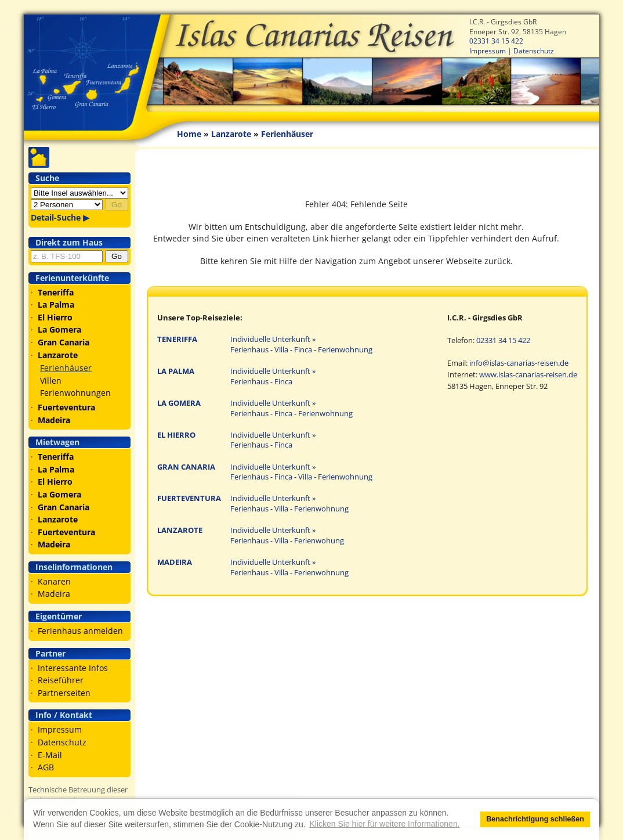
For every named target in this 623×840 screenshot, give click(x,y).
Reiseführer (61, 680)
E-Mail (50, 755)
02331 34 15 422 (496, 41)
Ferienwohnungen (75, 393)
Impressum (488, 51)
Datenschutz (534, 51)
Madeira (54, 594)
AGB (46, 767)
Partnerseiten (64, 693)
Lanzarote (231, 134)
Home (189, 134)
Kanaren (54, 581)
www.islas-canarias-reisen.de (528, 375)
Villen (51, 381)
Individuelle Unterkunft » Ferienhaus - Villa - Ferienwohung (287, 536)
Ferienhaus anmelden (80, 631)
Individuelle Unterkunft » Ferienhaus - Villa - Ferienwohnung (289, 504)
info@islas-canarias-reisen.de (519, 363)
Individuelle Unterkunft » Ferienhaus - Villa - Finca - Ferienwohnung (301, 345)
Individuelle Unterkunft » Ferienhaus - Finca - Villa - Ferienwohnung (301, 472)
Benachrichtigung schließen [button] (535, 819)
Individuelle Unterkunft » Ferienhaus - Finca (273, 376)
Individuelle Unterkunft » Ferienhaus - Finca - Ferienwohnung (291, 408)
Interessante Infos (73, 668)
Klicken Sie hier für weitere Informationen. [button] (384, 824)
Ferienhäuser (66, 368)
